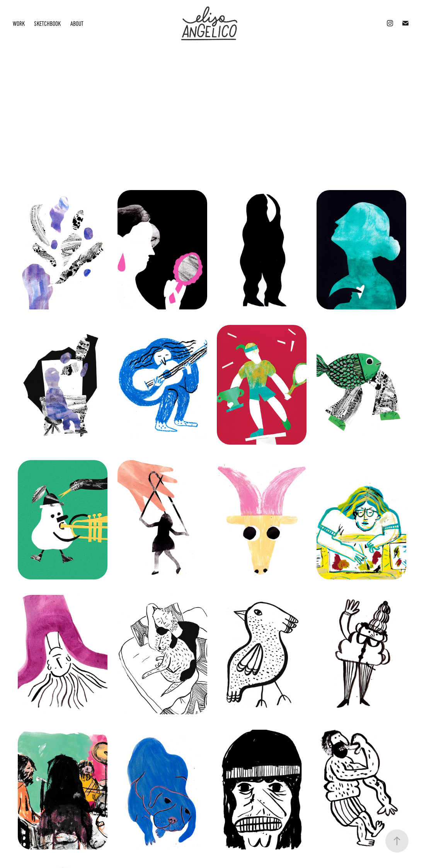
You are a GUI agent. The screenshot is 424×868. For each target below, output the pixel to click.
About (77, 23)
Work (19, 23)
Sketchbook (47, 23)
